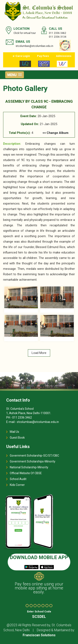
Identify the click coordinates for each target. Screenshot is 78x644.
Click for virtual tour (25, 33)
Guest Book (17, 438)
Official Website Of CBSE (26, 473)
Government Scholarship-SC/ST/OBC (34, 456)
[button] (15, 75)
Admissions (64, 56)
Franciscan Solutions (39, 635)
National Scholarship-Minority (29, 467)
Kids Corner (17, 485)
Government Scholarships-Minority (33, 461)
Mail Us (14, 432)
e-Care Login (21, 56)
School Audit (18, 479)
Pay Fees (43, 56)
